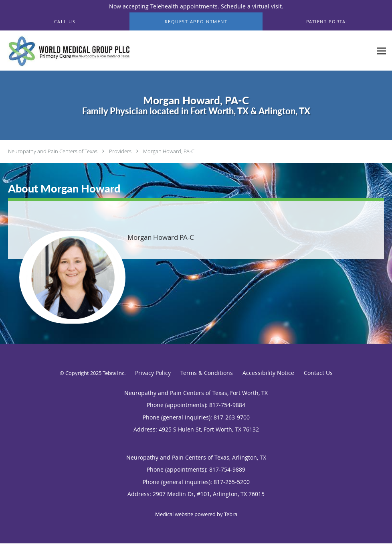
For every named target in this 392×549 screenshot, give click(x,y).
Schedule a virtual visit (251, 6)
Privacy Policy (153, 373)
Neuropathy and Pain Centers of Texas (53, 151)
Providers (120, 151)
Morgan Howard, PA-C (169, 151)
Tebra (231, 514)
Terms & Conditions (207, 373)
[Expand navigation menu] (381, 51)
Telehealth (164, 6)
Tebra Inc (113, 373)
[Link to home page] (67, 51)
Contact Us (318, 373)
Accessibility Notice (268, 373)
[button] (196, 22)
